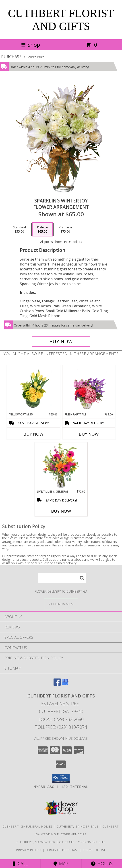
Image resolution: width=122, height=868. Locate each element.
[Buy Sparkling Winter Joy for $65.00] (61, 341)
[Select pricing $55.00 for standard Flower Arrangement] (19, 230)
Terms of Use (95, 850)
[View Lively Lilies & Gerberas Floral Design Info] (61, 466)
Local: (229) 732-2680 (61, 719)
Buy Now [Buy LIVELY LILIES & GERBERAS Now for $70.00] (61, 511)
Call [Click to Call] (20, 864)
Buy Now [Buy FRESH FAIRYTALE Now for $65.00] (89, 434)
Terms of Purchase (62, 850)
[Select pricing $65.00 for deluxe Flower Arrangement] (42, 230)
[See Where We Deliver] (61, 604)
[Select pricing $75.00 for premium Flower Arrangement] (65, 230)
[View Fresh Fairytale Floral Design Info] (89, 389)
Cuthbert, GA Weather (36, 842)
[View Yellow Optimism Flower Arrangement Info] (33, 389)
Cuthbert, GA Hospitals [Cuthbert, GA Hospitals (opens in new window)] (78, 826)
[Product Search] (62, 578)
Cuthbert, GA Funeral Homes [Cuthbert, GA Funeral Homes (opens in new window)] (28, 826)
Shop (31, 45)
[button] (61, 778)
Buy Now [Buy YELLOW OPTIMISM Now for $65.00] (33, 434)
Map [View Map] (61, 864)
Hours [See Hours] (102, 864)
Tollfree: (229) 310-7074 (61, 727)
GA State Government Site (82, 842)
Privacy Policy (29, 850)
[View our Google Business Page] (65, 684)
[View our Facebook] (57, 684)
